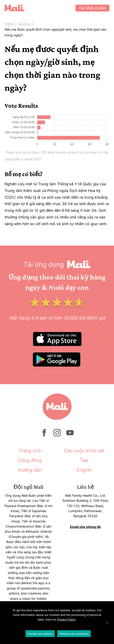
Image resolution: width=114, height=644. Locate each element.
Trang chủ (30, 451)
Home (9, 24)
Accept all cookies (40, 634)
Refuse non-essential (74, 634)
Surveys (24, 24)
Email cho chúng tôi (85, 527)
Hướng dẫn (30, 470)
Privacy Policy (66, 619)
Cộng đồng (30, 460)
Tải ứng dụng (92, 8)
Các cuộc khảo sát (84, 451)
